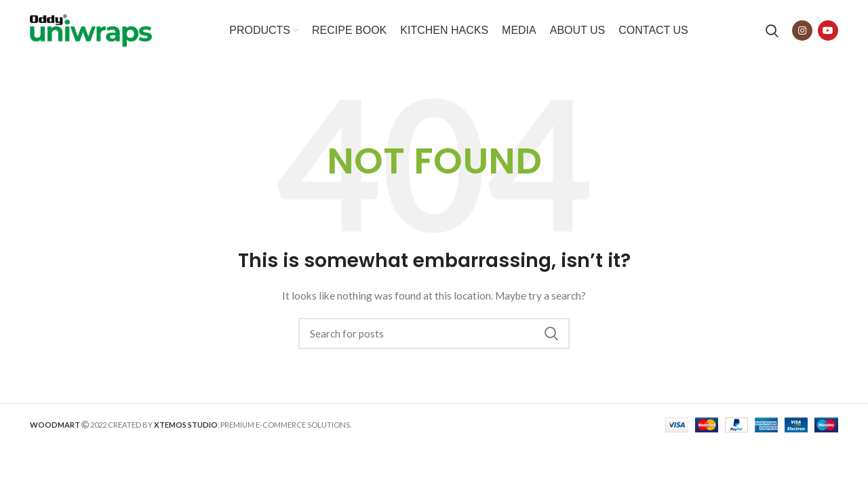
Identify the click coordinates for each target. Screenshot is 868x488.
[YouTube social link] (828, 30)
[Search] (772, 30)
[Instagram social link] (802, 30)
